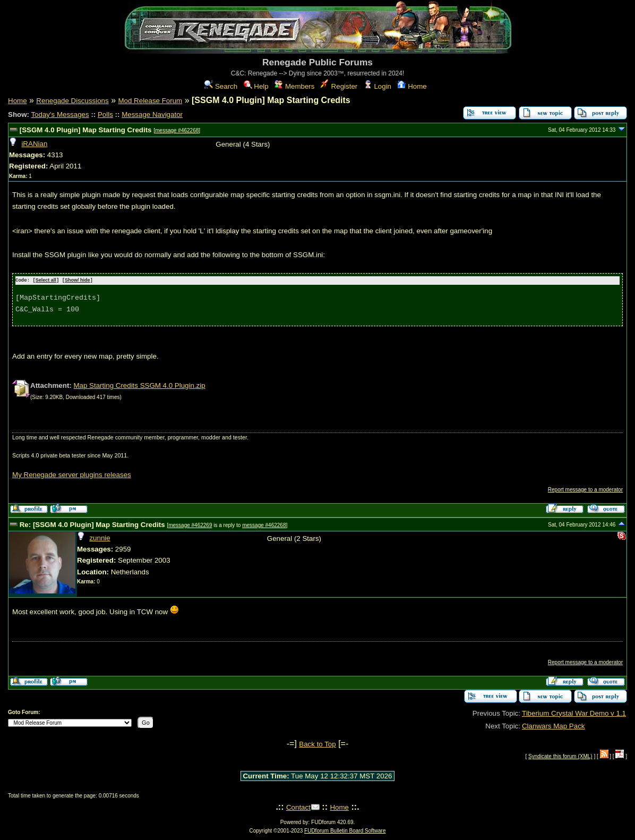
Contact (298, 807)
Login (377, 86)
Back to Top (317, 744)
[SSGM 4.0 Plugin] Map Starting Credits (87, 130)
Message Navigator (152, 114)
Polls (105, 114)
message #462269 (190, 525)
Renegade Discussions (72, 101)
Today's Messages (60, 114)
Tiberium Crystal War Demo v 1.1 (574, 713)
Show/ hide (78, 281)
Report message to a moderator (585, 489)
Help (256, 86)
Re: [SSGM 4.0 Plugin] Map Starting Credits (93, 524)
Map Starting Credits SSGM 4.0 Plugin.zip (139, 385)
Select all (46, 281)
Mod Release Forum (150, 101)
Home (412, 86)
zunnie (100, 537)
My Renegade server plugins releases (72, 474)
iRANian (34, 144)
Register (339, 86)
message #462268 (177, 130)
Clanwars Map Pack (554, 726)
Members (294, 86)
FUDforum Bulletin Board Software (345, 830)
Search (221, 86)
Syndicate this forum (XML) (560, 756)
